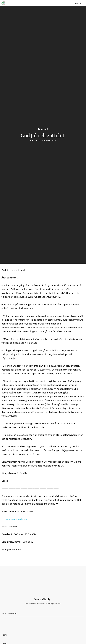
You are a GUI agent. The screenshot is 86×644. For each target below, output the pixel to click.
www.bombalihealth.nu (15, 519)
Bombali (43, 129)
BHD (32, 141)
